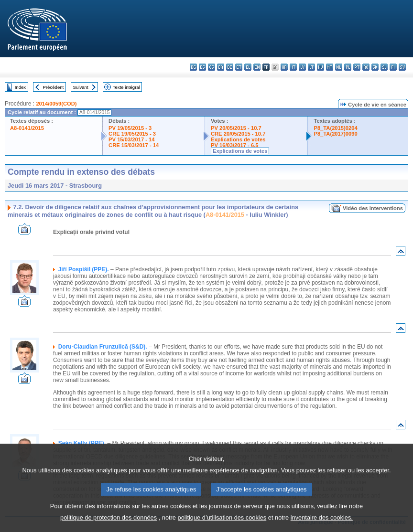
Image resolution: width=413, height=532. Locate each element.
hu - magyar (321, 67)
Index (20, 87)
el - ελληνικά (248, 67)
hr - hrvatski (284, 67)
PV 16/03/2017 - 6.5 (235, 145)
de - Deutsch (230, 67)
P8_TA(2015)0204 (335, 128)
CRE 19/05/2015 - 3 (132, 134)
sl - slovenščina (384, 67)
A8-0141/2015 (27, 128)
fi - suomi (393, 67)
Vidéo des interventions (373, 208)
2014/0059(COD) (56, 104)
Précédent (54, 87)
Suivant (81, 87)
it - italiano (293, 67)
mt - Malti (330, 67)
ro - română (366, 67)
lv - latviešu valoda (302, 67)
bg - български (193, 67)
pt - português (357, 67)
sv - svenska (402, 67)
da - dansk (221, 67)
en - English (257, 67)
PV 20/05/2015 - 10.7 (236, 128)
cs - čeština (212, 67)
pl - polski (348, 67)
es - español (202, 67)
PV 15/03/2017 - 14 (131, 139)
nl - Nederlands (339, 67)
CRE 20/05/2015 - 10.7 (238, 134)
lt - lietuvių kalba (311, 67)
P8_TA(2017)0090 (335, 134)
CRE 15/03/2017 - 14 (134, 145)
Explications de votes (238, 139)
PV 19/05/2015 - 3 (130, 128)
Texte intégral (126, 87)
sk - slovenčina (375, 67)
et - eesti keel (239, 67)
